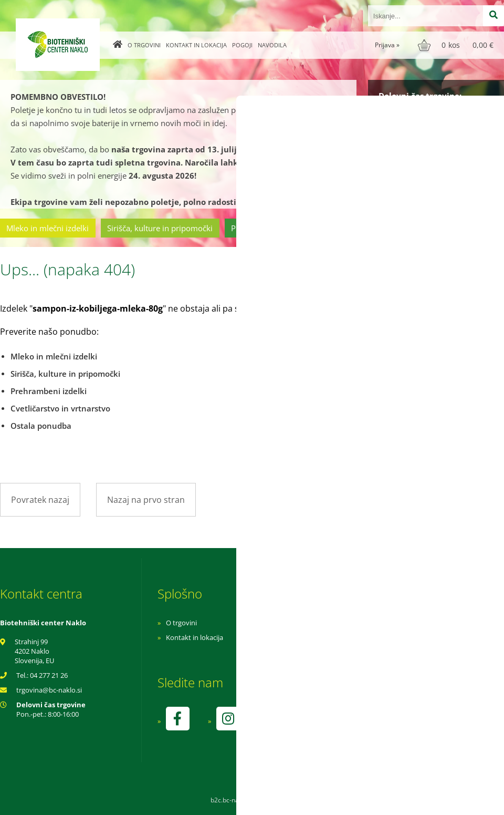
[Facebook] (177, 719)
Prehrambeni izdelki (267, 228)
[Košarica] (457, 45)
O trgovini (144, 45)
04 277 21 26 (49, 675)
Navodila (272, 45)
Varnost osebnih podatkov (349, 652)
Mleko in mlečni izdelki (48, 228)
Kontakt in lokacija (196, 45)
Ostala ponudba (464, 228)
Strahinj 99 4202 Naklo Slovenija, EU (34, 651)
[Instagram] (228, 719)
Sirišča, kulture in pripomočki (160, 228)
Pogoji (242, 45)
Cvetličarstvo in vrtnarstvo (369, 228)
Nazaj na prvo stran (146, 500)
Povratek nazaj (40, 500)
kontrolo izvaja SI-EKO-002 (348, 726)
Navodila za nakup (336, 623)
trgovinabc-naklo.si (49, 690)
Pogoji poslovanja (335, 637)
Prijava (387, 45)
